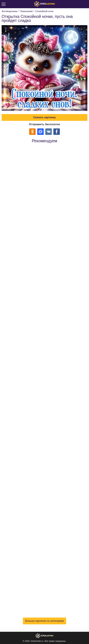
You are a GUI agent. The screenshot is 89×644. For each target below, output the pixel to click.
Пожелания (26, 11)
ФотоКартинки (10, 11)
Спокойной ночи (44, 11)
